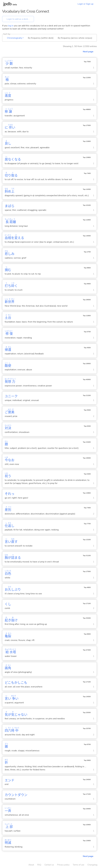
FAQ (39, 865)
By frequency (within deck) (41, 38)
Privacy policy (63, 865)
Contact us (49, 865)
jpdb (7, 4)
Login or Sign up (85, 4)
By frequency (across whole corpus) (75, 38)
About (31, 865)
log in (11, 26)
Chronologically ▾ (15, 38)
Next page (88, 52)
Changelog (92, 865)
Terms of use (78, 865)
